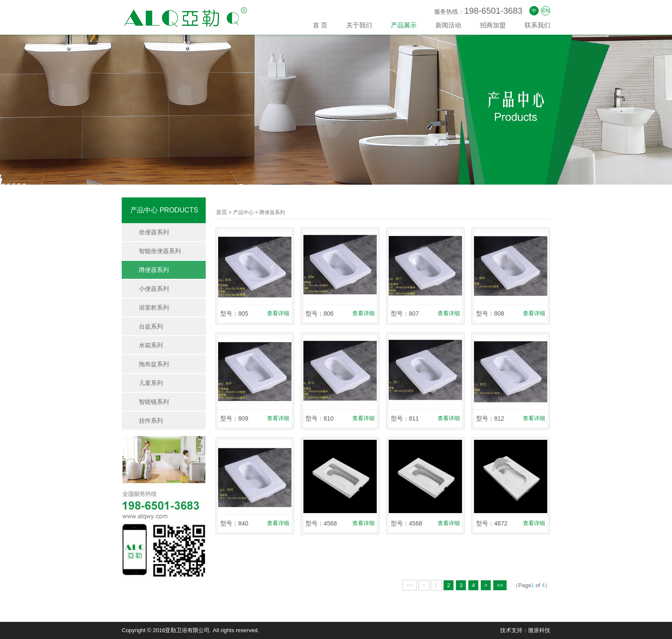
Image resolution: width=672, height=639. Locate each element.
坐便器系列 (154, 232)
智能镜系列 (154, 402)
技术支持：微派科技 (525, 630)
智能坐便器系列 (160, 251)
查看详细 (278, 313)
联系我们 (537, 25)
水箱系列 (151, 345)
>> (500, 585)
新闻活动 (448, 25)
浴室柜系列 (154, 308)
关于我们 (359, 25)
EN (546, 11)
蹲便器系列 (154, 270)
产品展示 (404, 25)
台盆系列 (151, 326)
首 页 (320, 25)
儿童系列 (151, 383)
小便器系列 (154, 289)
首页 (222, 212)
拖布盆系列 (154, 364)
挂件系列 (151, 421)
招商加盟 (493, 25)
